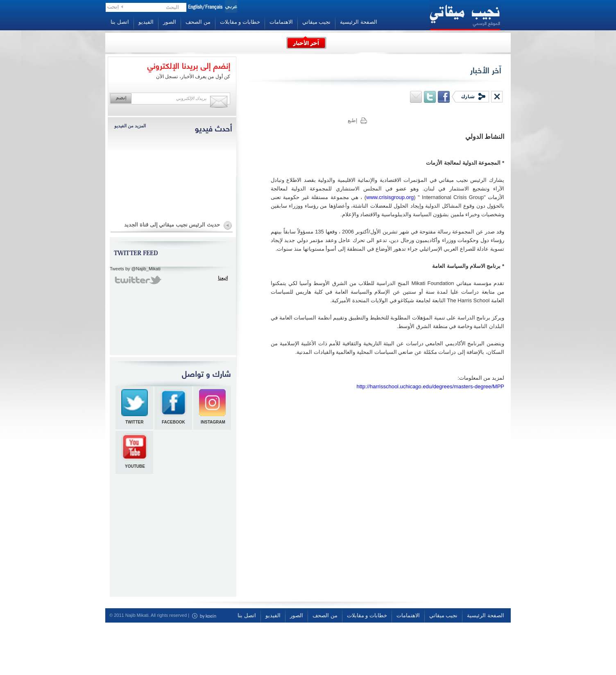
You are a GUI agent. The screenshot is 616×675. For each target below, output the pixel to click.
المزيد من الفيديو (130, 126)
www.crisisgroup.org (390, 197)
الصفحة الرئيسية (359, 22)
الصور (170, 22)
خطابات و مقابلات (240, 22)
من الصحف (198, 22)
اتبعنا (223, 278)
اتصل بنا (120, 22)
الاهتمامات (281, 22)
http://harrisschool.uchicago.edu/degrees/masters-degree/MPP (430, 386)
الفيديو (146, 22)
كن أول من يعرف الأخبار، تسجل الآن (193, 77)
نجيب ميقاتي (317, 22)
